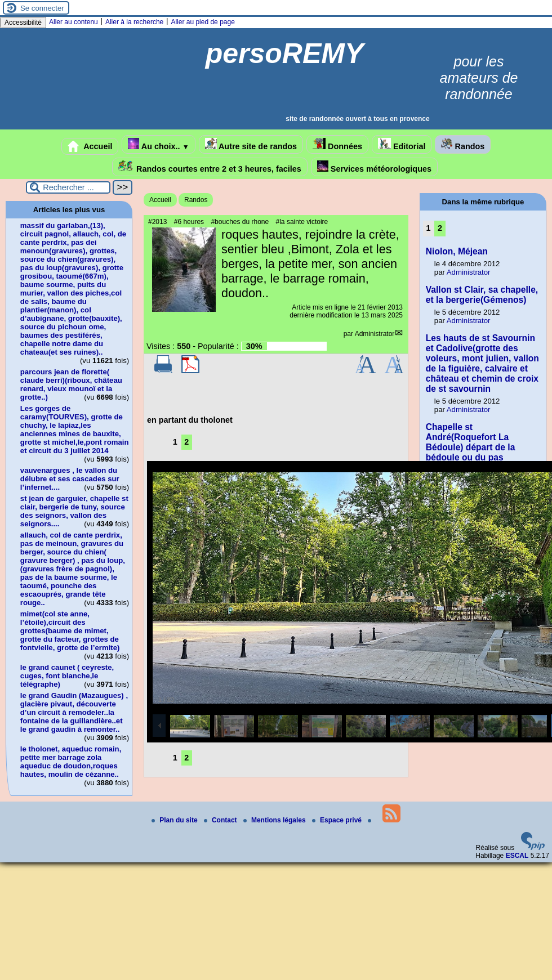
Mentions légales (275, 820)
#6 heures (189, 222)
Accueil (90, 146)
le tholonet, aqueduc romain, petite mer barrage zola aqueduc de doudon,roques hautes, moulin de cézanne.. (71, 762)
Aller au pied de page (202, 22)
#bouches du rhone (240, 222)
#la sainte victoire (302, 222)
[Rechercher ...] (68, 187)
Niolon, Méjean (457, 251)
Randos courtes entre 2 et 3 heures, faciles (210, 167)
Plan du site (175, 820)
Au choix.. (158, 144)
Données (337, 144)
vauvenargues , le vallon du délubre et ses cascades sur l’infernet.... (70, 479)
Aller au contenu (74, 22)
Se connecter (42, 8)
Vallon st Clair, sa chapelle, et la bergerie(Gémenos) (482, 295)
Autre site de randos (251, 144)
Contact (221, 820)
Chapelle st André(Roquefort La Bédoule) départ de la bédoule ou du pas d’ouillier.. (471, 447)
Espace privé (338, 820)
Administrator (375, 334)
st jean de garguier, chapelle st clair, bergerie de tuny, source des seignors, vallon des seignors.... (74, 511)
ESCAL (517, 856)
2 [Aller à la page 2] (186, 442)
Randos (463, 144)
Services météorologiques (374, 167)
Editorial (402, 144)
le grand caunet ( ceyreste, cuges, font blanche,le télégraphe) (67, 676)
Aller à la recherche (134, 22)
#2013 (157, 222)
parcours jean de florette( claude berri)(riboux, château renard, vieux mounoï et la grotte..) (71, 384)
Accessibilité (23, 23)
